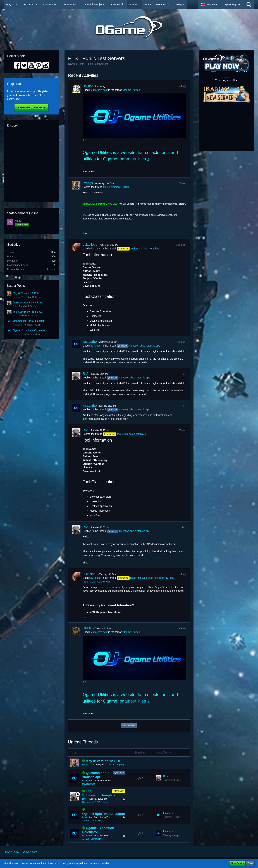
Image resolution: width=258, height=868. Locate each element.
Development (89, 784)
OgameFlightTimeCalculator (28, 321)
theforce (51, 269)
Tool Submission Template (27, 312)
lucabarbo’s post (98, 90)
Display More (129, 726)
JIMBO (88, 628)
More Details (237, 863)
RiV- (15, 306)
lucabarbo (18, 325)
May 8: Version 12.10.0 (26, 293)
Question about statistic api (28, 302)
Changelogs (119, 765)
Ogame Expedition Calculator (29, 330)
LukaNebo (90, 245)
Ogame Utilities (131, 90)
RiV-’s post (95, 249)
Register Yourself (31, 107)
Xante (18, 221)
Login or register (232, 4)
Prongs (16, 297)
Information (119, 791)
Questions (119, 773)
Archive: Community (92, 821)
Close (250, 863)
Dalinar (88, 86)
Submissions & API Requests (96, 802)
